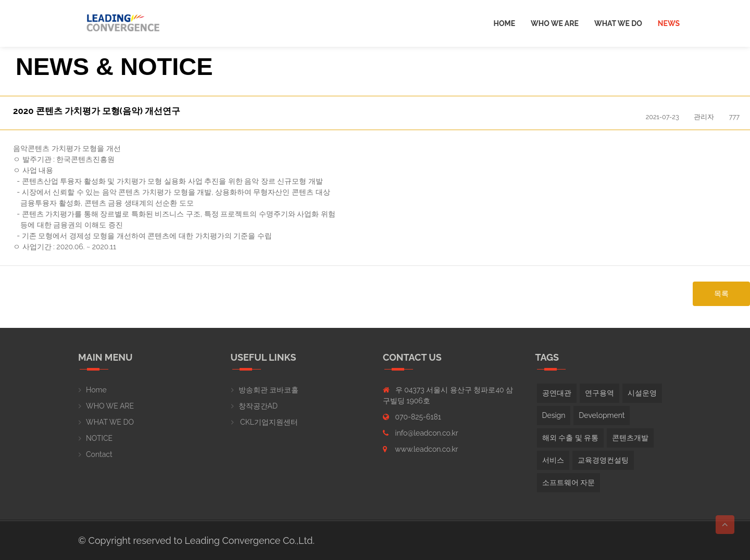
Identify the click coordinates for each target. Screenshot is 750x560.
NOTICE (99, 438)
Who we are (555, 23)
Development (602, 415)
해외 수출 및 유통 (571, 438)
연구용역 (599, 393)
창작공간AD (258, 406)
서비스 (553, 460)
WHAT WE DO (110, 422)
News (669, 23)
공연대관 (557, 393)
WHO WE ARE (110, 406)
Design (554, 415)
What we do (618, 23)
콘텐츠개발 (630, 438)
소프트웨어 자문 (569, 482)
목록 (721, 294)
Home (505, 23)
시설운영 (642, 393)
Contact (99, 454)
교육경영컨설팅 (603, 460)
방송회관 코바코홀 (269, 390)
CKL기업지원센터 (268, 422)
